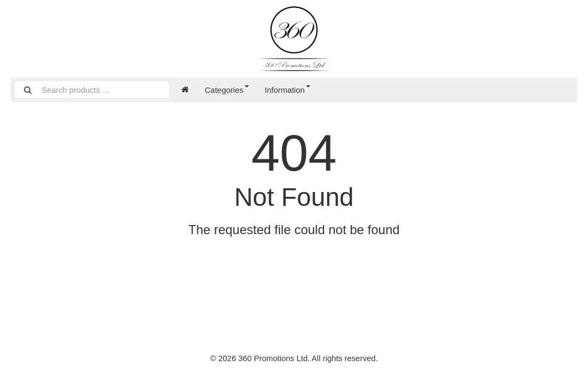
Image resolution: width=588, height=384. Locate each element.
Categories (227, 90)
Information (288, 90)
